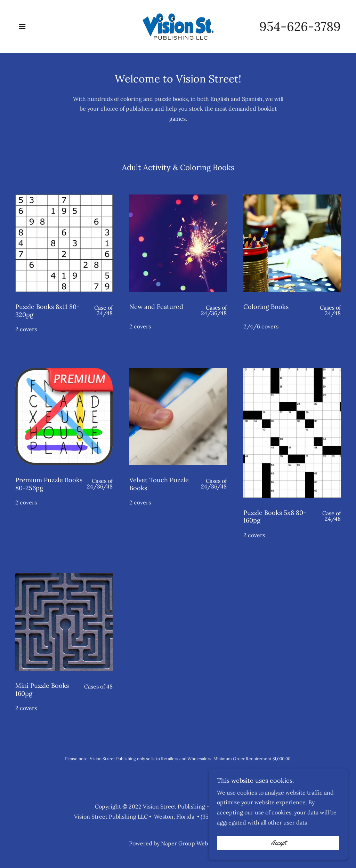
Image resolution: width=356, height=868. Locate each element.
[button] (22, 26)
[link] (178, 26)
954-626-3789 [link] (300, 26)
